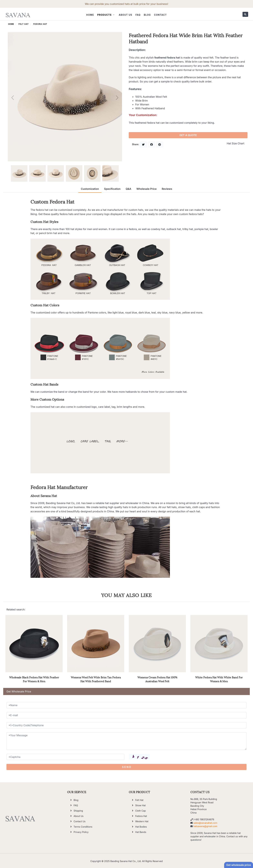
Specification (112, 189)
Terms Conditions (83, 827)
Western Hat (142, 821)
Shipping (78, 811)
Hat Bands (141, 832)
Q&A (129, 189)
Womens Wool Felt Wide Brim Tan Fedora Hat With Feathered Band (96, 679)
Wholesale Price (146, 189)
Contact (160, 15)
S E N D (126, 767)
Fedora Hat (40, 24)
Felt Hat (24, 24)
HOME (11, 24)
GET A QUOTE (188, 135)
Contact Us (80, 821)
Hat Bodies (141, 827)
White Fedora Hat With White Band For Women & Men (219, 679)
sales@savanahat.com (205, 823)
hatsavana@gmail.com (205, 826)
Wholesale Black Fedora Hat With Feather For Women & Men (34, 679)
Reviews (167, 189)
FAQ (138, 15)
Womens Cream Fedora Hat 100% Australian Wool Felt (157, 679)
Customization (90, 189)
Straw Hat (140, 805)
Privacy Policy (81, 832)
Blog (147, 15)
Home (90, 15)
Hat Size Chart (235, 143)
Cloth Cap (140, 811)
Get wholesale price (239, 865)
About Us (126, 15)
